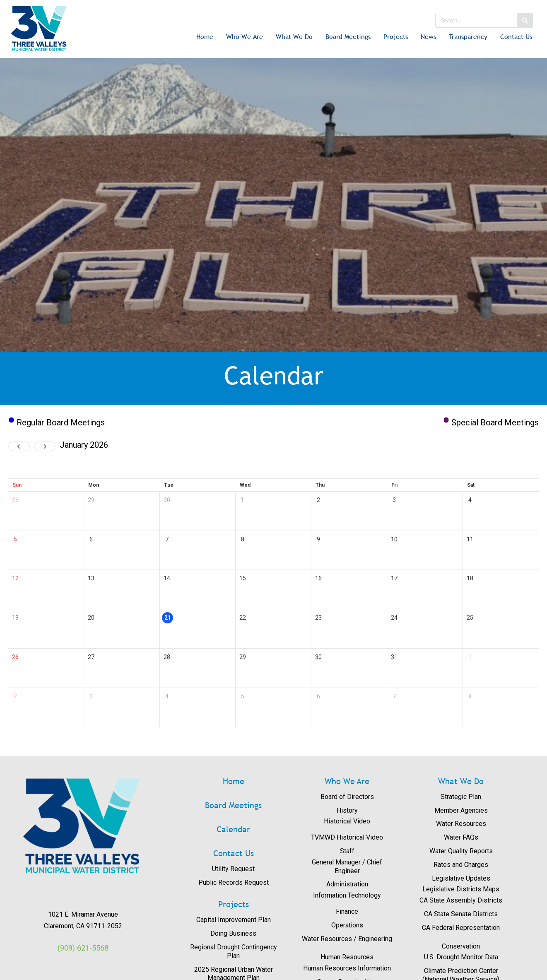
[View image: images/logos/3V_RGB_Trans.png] (83, 826)
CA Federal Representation (461, 928)
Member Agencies (461, 810)
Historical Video (347, 821)
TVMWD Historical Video (347, 837)
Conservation (461, 946)
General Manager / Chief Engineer (347, 867)
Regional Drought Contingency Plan (234, 951)
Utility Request (233, 869)
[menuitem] (205, 37)
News (428, 36)
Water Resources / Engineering (347, 939)
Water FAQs (461, 837)
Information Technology (347, 895)
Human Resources (347, 957)
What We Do (294, 36)
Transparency (468, 36)
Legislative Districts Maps (461, 889)
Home (205, 36)
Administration (347, 884)
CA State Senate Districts (461, 914)
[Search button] (525, 20)
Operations (347, 925)
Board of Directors (347, 797)
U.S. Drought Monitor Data (461, 957)
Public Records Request (234, 882)
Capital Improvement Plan (234, 920)
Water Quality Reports (461, 851)
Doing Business (233, 933)
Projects (396, 36)
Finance (347, 911)
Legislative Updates (461, 878)
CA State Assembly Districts (461, 900)
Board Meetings (348, 36)
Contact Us (516, 36)
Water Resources (461, 824)
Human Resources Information (347, 968)
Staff (347, 851)
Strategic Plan (461, 797)
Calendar (233, 829)
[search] (476, 20)
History (347, 810)
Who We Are (245, 36)
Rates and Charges (461, 865)
